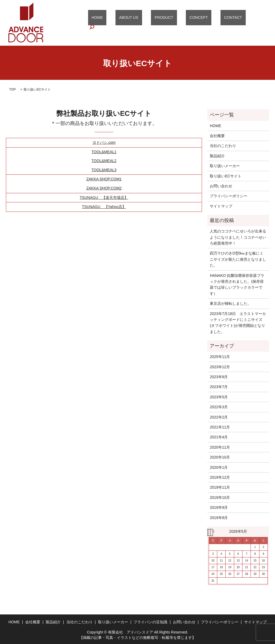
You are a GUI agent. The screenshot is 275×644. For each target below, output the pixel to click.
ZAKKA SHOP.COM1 (104, 179)
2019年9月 (219, 507)
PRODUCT (181, 23)
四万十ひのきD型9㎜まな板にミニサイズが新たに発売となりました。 (238, 259)
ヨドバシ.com (104, 142)
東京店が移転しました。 (230, 303)
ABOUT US (150, 23)
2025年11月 (220, 357)
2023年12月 (220, 367)
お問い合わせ (221, 186)
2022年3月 (219, 407)
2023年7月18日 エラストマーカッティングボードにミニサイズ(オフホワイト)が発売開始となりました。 (238, 323)
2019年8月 (219, 518)
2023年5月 (219, 397)
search (258, 23)
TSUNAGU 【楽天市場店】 (104, 198)
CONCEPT (209, 23)
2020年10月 (220, 457)
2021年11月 (220, 427)
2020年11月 (220, 447)
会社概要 (217, 136)
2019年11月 (220, 487)
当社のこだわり (223, 146)
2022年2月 (219, 417)
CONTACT (236, 23)
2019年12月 (220, 477)
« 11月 (215, 531)
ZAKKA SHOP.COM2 (104, 188)
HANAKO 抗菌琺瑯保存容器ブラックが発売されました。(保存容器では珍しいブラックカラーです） (237, 285)
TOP (12, 90)
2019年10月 (220, 498)
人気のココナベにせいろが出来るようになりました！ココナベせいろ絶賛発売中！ (238, 237)
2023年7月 (219, 387)
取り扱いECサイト (225, 176)
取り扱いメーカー (225, 166)
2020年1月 (219, 467)
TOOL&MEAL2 (104, 161)
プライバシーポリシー (229, 196)
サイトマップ (221, 206)
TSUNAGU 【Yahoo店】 (104, 207)
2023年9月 (219, 377)
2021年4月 (219, 437)
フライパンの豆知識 (150, 622)
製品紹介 (217, 156)
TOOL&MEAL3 (104, 170)
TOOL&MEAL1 (104, 152)
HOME (126, 23)
